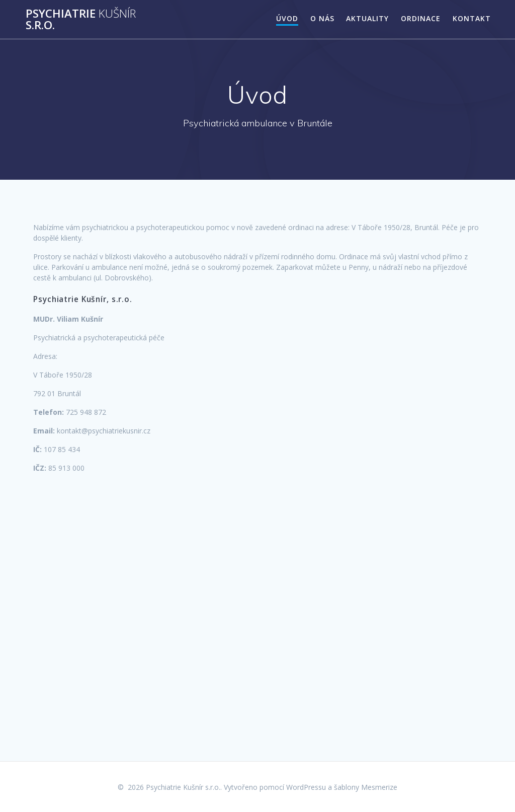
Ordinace (421, 18)
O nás (322, 18)
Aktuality (367, 18)
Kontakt (472, 18)
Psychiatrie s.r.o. (81, 19)
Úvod (287, 18)
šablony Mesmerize (366, 787)
